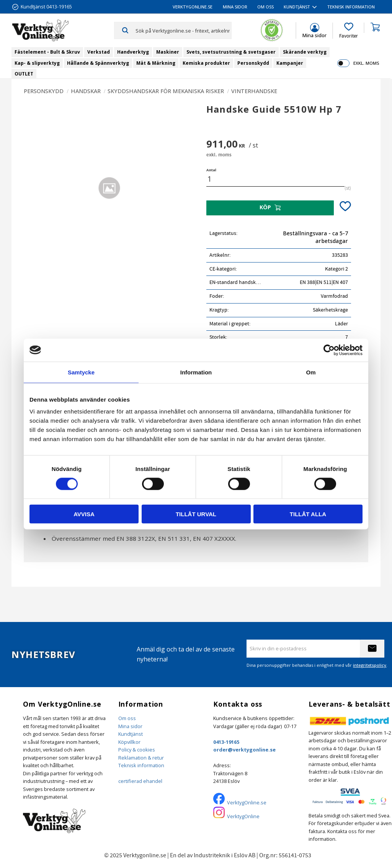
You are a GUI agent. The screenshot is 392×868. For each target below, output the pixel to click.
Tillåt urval (196, 514)
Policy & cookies (137, 750)
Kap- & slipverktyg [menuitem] (37, 63)
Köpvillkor (129, 742)
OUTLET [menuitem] (24, 74)
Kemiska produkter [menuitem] (206, 63)
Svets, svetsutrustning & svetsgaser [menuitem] (231, 52)
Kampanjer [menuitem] (290, 63)
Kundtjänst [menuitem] (297, 7)
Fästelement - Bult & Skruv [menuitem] (47, 52)
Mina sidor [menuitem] (235, 7)
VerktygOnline (243, 816)
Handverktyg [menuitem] (133, 52)
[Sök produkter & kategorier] (183, 30)
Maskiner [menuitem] (168, 52)
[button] (349, 31)
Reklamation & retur (141, 758)
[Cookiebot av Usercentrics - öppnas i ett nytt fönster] (329, 350)
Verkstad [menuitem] (99, 52)
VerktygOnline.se (247, 802)
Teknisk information (141, 765)
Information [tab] (196, 372)
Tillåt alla (308, 514)
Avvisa (84, 514)
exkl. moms (366, 63)
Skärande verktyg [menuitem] (305, 52)
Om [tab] (311, 372)
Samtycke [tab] (81, 372)
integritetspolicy (370, 665)
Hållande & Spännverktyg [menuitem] (98, 63)
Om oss (127, 718)
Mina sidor (130, 726)
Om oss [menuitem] (265, 7)
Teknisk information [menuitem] (351, 7)
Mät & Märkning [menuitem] (156, 63)
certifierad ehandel (140, 781)
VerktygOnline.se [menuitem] (193, 7)
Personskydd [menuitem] (253, 63)
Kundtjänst (131, 734)
